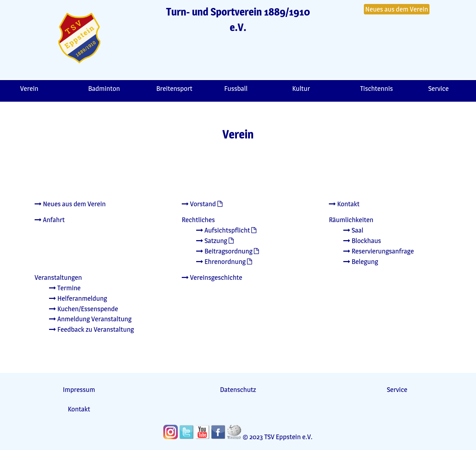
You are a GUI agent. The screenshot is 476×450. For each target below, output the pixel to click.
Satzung (212, 241)
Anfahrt (50, 220)
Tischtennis (377, 88)
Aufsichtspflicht (223, 230)
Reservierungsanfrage (379, 251)
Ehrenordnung (221, 261)
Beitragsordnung (224, 251)
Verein (29, 88)
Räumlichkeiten (351, 220)
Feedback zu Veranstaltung (91, 329)
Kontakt (344, 204)
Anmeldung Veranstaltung (90, 319)
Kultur (301, 88)
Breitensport (174, 88)
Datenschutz (238, 389)
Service (397, 389)
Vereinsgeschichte (212, 277)
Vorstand (199, 204)
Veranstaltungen (58, 277)
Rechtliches (198, 220)
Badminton (104, 88)
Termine (65, 288)
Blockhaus (362, 241)
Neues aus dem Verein (397, 9)
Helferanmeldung (78, 298)
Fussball (236, 88)
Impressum (79, 389)
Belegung (361, 261)
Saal (353, 230)
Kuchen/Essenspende (83, 309)
